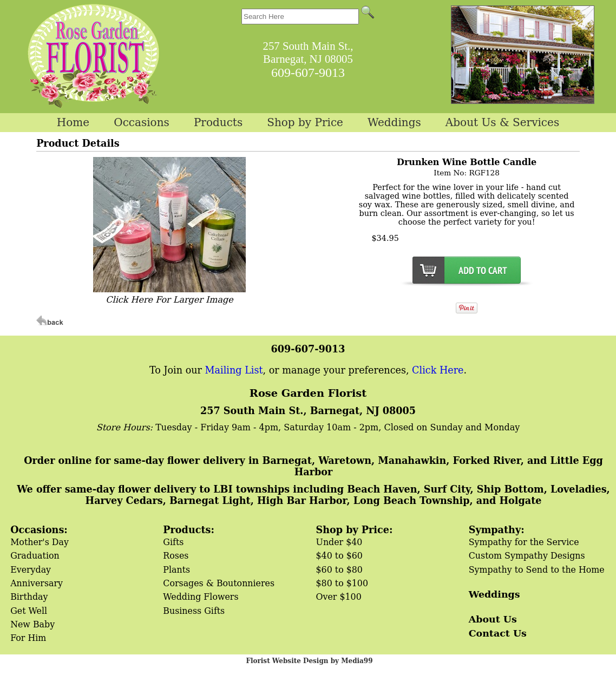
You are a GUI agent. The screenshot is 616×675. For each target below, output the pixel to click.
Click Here (438, 370)
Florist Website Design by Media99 (309, 661)
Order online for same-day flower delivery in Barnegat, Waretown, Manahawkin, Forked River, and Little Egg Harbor (313, 466)
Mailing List (234, 370)
